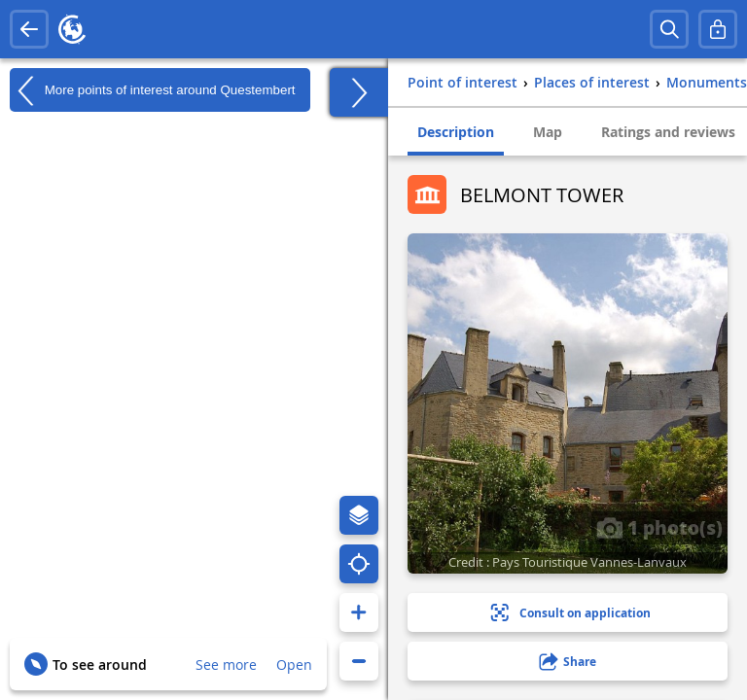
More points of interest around (153, 90)
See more (226, 665)
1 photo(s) (659, 527)
